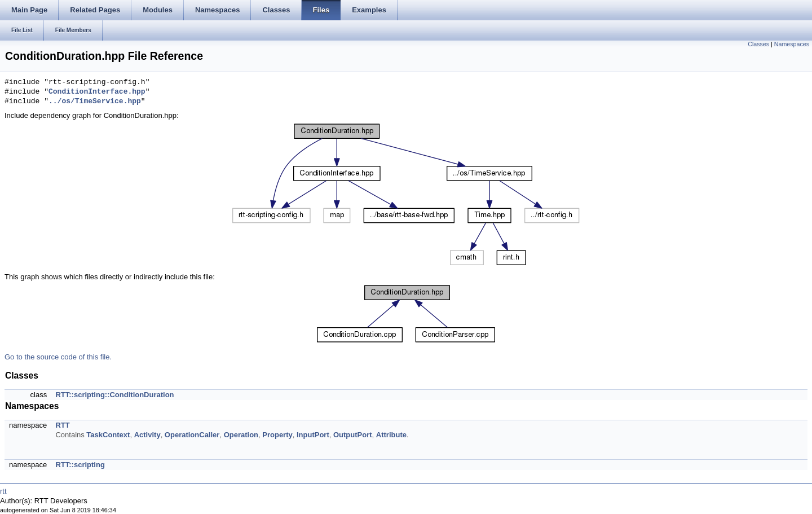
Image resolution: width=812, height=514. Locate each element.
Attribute (391, 435)
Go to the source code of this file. (58, 357)
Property (277, 435)
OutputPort (353, 435)
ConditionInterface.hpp (97, 92)
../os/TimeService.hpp (95, 102)
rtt (3, 491)
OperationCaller (192, 435)
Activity (147, 435)
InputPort (313, 435)
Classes (758, 44)
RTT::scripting (80, 465)
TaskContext (108, 435)
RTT (62, 425)
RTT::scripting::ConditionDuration (114, 395)
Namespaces (792, 44)
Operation (241, 435)
